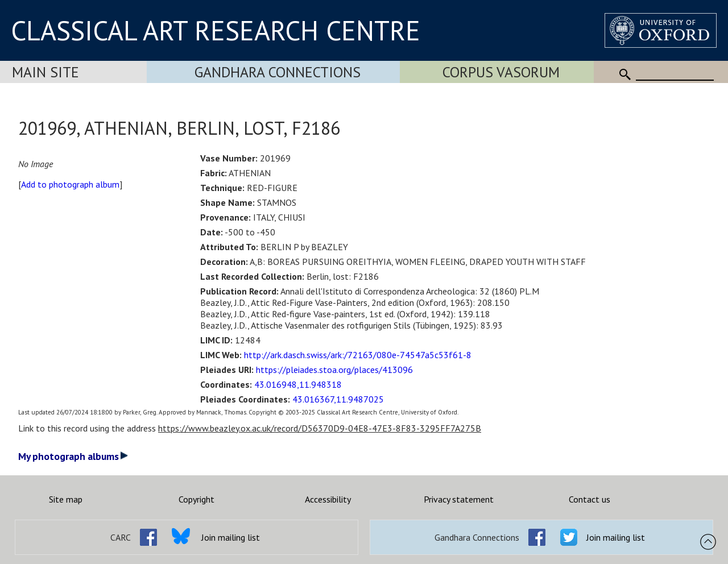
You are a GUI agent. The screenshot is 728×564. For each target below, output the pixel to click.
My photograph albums (73, 456)
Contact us (590, 499)
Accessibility (328, 499)
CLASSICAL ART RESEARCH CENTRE (216, 30)
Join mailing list (231, 537)
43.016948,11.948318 (298, 384)
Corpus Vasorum (501, 72)
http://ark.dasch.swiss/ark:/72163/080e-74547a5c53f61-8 (358, 355)
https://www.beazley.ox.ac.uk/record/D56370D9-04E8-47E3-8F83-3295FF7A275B (320, 428)
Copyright (197, 499)
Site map (66, 499)
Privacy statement (459, 499)
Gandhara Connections (278, 72)
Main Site (45, 72)
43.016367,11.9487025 (338, 399)
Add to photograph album (70, 184)
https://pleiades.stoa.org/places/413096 (334, 370)
